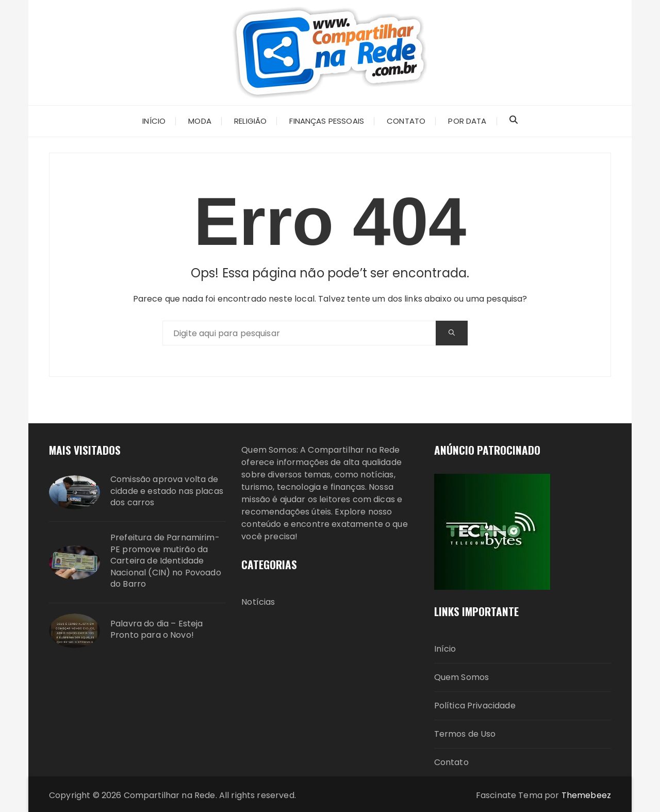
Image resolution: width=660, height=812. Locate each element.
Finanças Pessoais (327, 121)
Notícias (258, 602)
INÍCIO (154, 121)
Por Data (467, 121)
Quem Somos (462, 677)
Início (445, 649)
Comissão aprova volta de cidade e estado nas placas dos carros (167, 491)
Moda (200, 121)
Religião (250, 121)
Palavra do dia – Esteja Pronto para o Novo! (156, 629)
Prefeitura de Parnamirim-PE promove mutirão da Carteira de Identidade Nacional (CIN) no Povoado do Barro (166, 561)
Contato (451, 762)
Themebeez (586, 795)
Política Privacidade (475, 706)
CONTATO (406, 121)
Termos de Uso (465, 734)
